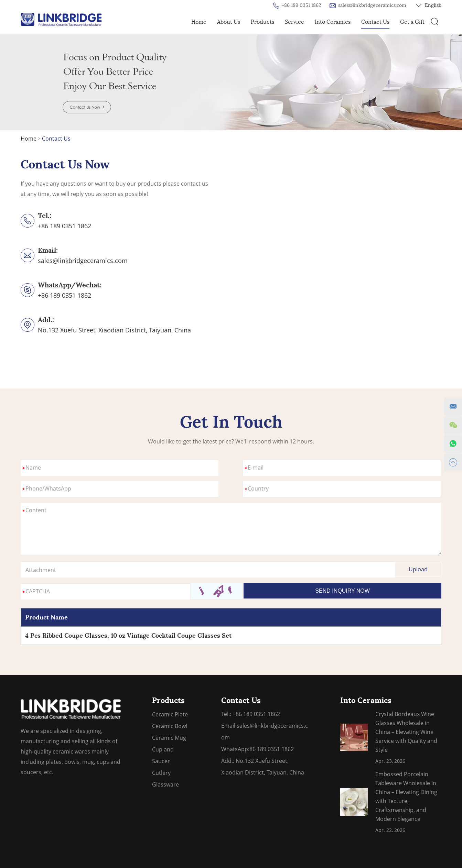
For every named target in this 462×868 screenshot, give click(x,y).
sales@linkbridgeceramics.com (372, 5)
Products (262, 22)
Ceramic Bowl (170, 726)
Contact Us (375, 22)
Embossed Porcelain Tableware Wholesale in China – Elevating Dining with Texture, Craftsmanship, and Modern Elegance (406, 796)
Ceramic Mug (169, 738)
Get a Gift (412, 22)
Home (199, 22)
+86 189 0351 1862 (65, 295)
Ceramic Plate (170, 714)
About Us (229, 22)
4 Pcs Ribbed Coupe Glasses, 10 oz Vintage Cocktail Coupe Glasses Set (128, 635)
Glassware (165, 784)
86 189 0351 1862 (272, 749)
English (429, 6)
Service (294, 22)
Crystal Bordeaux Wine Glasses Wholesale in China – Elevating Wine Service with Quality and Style (406, 732)
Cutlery (161, 773)
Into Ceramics (333, 22)
